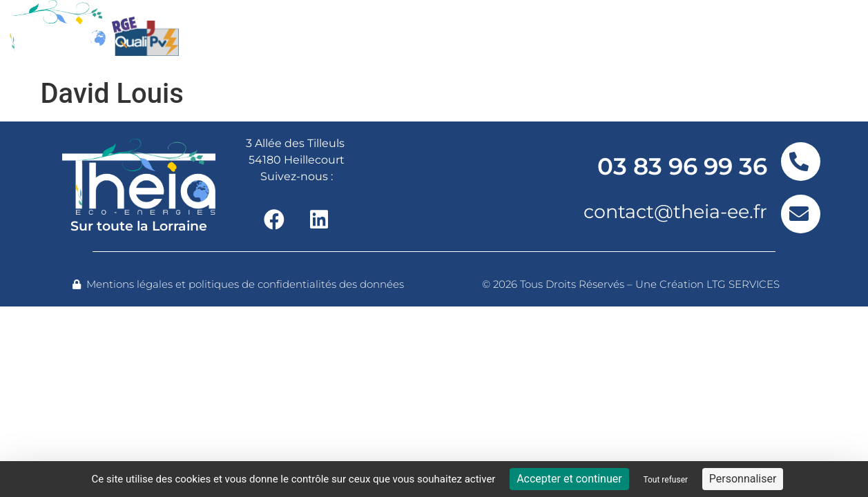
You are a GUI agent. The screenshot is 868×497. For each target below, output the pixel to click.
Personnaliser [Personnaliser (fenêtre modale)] (743, 479)
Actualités (654, 36)
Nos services (384, 36)
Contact (750, 36)
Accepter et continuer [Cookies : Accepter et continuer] (569, 479)
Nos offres (262, 36)
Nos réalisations (527, 36)
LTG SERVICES (743, 284)
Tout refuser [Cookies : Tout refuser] (665, 480)
